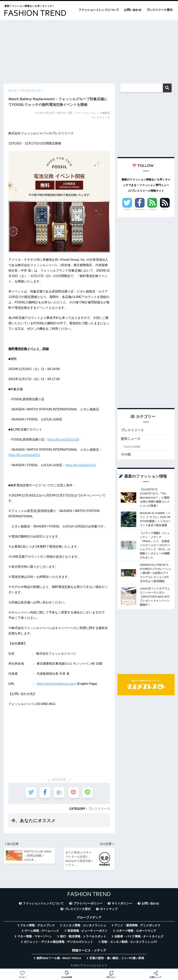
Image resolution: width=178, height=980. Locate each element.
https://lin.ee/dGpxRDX (24, 455)
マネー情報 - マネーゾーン (35, 937)
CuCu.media (132, 446)
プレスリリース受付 (159, 10)
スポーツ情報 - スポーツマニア (136, 931)
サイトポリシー (122, 904)
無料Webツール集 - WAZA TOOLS (59, 958)
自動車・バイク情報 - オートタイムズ (139, 937)
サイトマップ (109, 909)
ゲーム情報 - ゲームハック (42, 931)
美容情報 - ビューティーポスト (88, 931)
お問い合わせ (133, 10)
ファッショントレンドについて (99, 10)
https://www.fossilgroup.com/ (56, 684)
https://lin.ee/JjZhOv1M (63, 440)
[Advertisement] (89, 50)
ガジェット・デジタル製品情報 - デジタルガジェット (58, 942)
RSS (165, 209)
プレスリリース (99, 809)
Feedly (152, 209)
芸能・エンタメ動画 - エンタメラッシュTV (129, 942)
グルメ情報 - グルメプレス (37, 926)
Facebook (140, 209)
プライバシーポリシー (88, 904)
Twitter (127, 209)
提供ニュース (131, 439)
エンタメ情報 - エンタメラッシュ (85, 926)
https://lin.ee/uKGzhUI (81, 465)
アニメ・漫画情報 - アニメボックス (137, 926)
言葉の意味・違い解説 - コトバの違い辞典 (117, 958)
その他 (126, 454)
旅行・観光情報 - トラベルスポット (83, 937)
